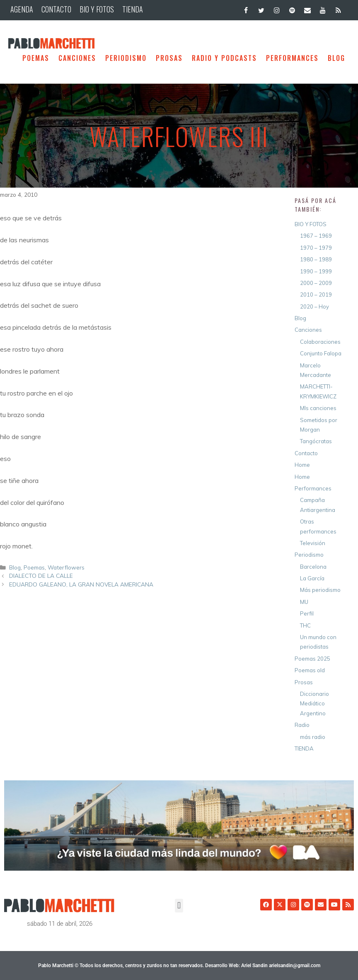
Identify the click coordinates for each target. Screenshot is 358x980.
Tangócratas (316, 441)
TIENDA (133, 9)
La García (312, 578)
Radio (302, 725)
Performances (292, 58)
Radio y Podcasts (224, 58)
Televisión (313, 543)
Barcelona (313, 567)
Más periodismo (320, 590)
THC (305, 625)
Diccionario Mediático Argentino (314, 704)
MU (304, 602)
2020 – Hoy (314, 307)
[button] (179, 906)
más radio (313, 737)
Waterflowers (66, 567)
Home (302, 465)
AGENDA (22, 9)
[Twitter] (261, 8)
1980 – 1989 (316, 259)
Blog (15, 567)
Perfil (307, 613)
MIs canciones (318, 408)
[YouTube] (323, 8)
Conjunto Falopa (321, 353)
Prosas (169, 58)
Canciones (77, 58)
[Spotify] (292, 8)
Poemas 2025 (312, 659)
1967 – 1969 (316, 236)
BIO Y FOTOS (97, 9)
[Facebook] (246, 8)
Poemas (36, 58)
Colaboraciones (320, 342)
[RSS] (338, 8)
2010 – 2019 (316, 294)
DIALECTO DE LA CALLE (41, 576)
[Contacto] (307, 8)
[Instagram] (277, 8)
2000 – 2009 (316, 283)
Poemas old (310, 670)
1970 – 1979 (316, 248)
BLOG (336, 58)
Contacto (306, 453)
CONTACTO (56, 9)
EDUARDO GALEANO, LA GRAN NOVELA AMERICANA (81, 584)
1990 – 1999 (316, 271)
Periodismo (126, 58)
